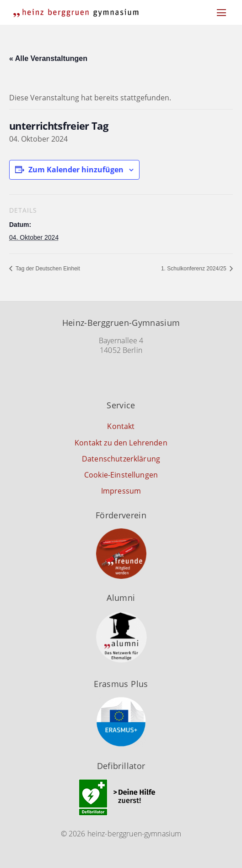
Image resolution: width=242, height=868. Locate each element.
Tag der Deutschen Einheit (47, 269)
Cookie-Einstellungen (121, 475)
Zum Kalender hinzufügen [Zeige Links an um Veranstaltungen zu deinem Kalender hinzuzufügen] (76, 170)
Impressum (121, 491)
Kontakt (121, 426)
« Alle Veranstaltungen (48, 58)
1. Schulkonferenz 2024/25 (194, 269)
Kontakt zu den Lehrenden (121, 443)
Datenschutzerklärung (121, 459)
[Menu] (221, 12)
